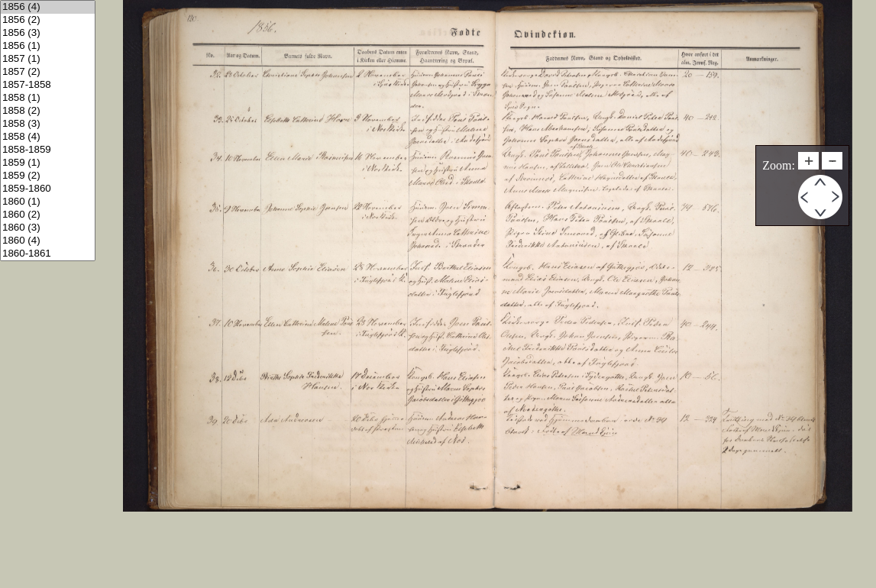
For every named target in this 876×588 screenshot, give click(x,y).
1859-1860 (48, 189)
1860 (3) (48, 228)
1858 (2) (48, 111)
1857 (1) (48, 59)
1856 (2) (48, 20)
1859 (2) (48, 176)
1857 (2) (48, 72)
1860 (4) (48, 241)
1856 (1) (48, 46)
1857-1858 (48, 85)
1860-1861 (48, 254)
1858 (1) (48, 98)
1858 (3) (48, 124)
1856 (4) (48, 7)
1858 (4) (48, 137)
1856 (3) (48, 33)
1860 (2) (48, 215)
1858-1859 (48, 150)
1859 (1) (48, 163)
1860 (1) (48, 202)
